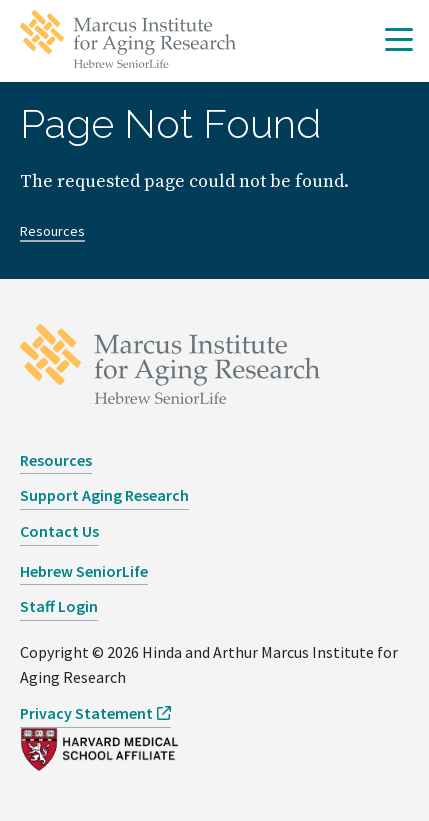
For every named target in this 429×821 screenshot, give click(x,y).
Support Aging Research (104, 495)
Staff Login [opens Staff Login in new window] (59, 606)
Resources (52, 231)
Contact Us (59, 531)
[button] (399, 41)
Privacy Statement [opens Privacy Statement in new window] (86, 713)
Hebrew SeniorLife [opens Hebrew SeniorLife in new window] (84, 571)
